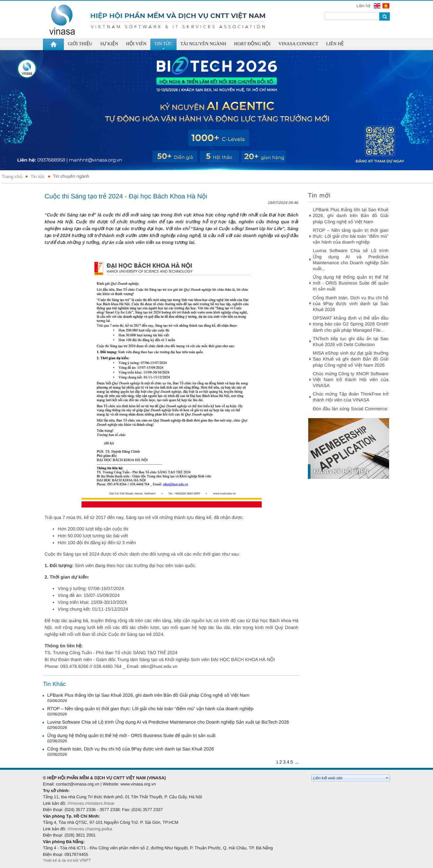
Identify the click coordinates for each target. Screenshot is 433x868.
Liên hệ (364, 6)
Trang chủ (12, 176)
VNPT (86, 860)
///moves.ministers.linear (91, 803)
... (297, 762)
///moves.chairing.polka (90, 829)
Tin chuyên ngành (71, 176)
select (387, 778)
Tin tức (38, 176)
